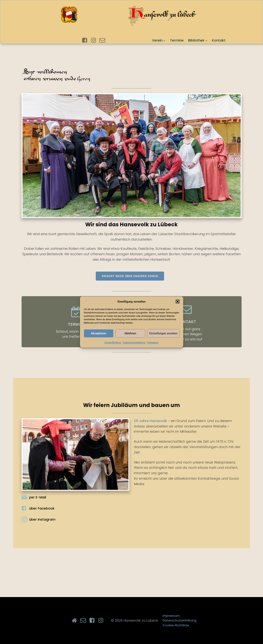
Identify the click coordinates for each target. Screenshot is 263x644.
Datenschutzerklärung (134, 342)
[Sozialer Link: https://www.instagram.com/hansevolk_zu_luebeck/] (95, 40)
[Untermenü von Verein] (164, 40)
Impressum (153, 342)
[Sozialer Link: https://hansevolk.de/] (76, 621)
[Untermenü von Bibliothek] (206, 40)
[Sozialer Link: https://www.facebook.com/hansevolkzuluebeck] (86, 40)
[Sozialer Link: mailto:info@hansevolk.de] (104, 40)
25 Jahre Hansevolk (150, 421)
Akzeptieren (99, 333)
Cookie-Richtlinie (113, 342)
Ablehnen (130, 333)
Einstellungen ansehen (163, 333)
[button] (178, 301)
